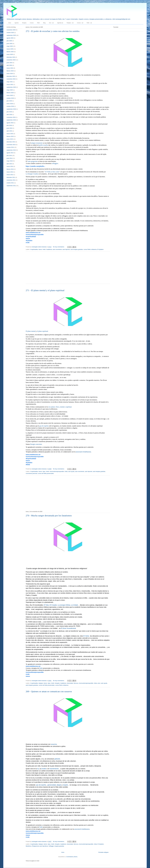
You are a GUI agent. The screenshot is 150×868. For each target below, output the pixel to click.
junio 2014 (9, 158)
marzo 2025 (10, 49)
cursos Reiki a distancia (90, 249)
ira (38, 769)
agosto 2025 (10, 38)
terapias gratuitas (59, 846)
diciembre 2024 (11, 57)
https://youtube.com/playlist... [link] (35, 166)
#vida (66, 471)
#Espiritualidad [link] (31, 459)
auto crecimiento (57, 249)
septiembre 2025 (11, 35)
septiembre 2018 (11, 109)
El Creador (53, 605)
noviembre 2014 (11, 145)
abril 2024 (9, 65)
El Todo (46, 605)
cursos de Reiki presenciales (46, 473)
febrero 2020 (10, 93)
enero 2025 (10, 54)
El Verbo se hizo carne (52, 172)
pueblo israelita (43, 145)
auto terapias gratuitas (77, 249)
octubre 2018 (10, 106)
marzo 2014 (10, 166)
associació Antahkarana (83, 452)
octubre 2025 (10, 33)
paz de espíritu (44, 426)
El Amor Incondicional (68, 628)
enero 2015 (10, 139)
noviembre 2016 (11, 117)
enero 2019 (10, 104)
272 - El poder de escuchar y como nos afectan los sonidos (53, 31)
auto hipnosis (66, 249)
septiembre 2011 (11, 186)
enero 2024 (10, 74)
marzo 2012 (10, 175)
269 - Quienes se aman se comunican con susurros (49, 691)
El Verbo (86, 636)
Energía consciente (36, 444)
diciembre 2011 (11, 177)
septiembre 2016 (11, 120)
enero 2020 (10, 95)
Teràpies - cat (70, 23)
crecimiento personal (31, 473)
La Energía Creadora (32, 174)
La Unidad (74, 605)
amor (99, 683)
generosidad (52, 785)
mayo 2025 (10, 46)
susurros (54, 744)
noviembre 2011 (11, 180)
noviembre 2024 (11, 60)
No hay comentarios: (59, 247)
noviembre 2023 (11, 79)
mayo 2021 (10, 82)
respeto (65, 785)
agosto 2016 (10, 123)
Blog (44, 23)
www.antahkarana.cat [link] (33, 233)
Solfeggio (51, 846)
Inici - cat (51, 23)
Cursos (32, 23)
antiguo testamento (37, 143)
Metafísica (29, 846)
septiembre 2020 (11, 87)
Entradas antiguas (103, 852)
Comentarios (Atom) (72, 857)
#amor (40, 249)
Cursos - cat (80, 23)
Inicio (10, 23)
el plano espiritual (42, 331)
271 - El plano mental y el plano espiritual (45, 290)
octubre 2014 (10, 147)
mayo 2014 (10, 161)
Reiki (38, 23)
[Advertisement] (68, 269)
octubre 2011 (10, 183)
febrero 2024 (10, 71)
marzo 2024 (10, 68)
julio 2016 (9, 125)
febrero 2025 (10, 52)
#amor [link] (28, 239)
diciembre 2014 (11, 142)
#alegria (41, 683)
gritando (57, 759)
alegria (59, 785)
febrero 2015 (10, 136)
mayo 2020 (10, 90)
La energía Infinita (64, 605)
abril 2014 (9, 164)
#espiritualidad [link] (31, 237)
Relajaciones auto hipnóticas (40, 846)
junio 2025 (9, 44)
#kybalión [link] (29, 241)
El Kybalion (100, 249)
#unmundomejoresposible (57, 471)
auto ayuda (71, 471)
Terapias (24, 23)
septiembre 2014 (11, 150)
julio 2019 (9, 101)
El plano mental (31, 331)
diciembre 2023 (11, 76)
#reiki (44, 249)
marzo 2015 (10, 134)
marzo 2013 (10, 172)
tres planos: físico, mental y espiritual (60, 407)
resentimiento (54, 769)
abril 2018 (9, 115)
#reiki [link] (28, 243)
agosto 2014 (10, 153)
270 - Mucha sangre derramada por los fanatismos (49, 516)
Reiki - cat (89, 23)
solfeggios (55, 164)
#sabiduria (49, 249)
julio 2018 (9, 112)
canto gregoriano (33, 161)
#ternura (76, 683)
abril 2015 (9, 131)
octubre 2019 (10, 98)
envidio (44, 769)
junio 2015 (9, 128)
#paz (44, 471)
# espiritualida (34, 249)
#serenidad (70, 683)
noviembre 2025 (11, 30)
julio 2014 (9, 155)
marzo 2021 (10, 85)
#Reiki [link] (28, 465)
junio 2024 (9, 63)
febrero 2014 (10, 169)
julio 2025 (9, 41)
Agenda (17, 23)
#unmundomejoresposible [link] (35, 235)
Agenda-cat (60, 23)
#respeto (57, 683)
